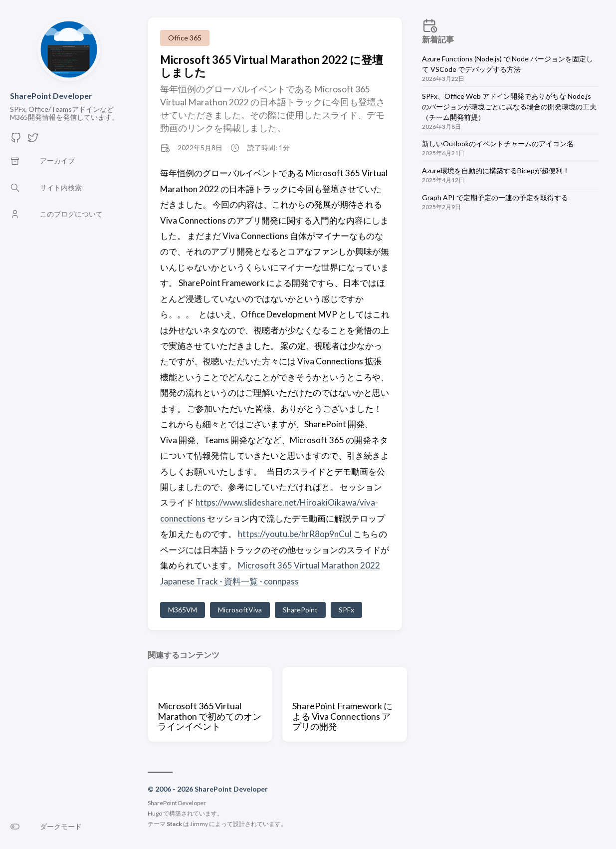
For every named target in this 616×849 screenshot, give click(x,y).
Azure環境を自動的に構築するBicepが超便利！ (496, 170)
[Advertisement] (512, 304)
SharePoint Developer (51, 96)
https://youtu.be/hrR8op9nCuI (295, 534)
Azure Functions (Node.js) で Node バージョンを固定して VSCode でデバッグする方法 (508, 64)
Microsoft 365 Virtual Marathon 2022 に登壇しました (272, 66)
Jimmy (199, 824)
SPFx (346, 610)
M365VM (183, 610)
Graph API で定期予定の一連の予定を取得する (495, 197)
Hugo (155, 813)
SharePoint (300, 610)
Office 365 (185, 38)
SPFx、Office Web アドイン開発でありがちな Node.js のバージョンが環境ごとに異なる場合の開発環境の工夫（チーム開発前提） (509, 107)
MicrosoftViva (240, 610)
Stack (174, 824)
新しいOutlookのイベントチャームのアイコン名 (498, 143)
